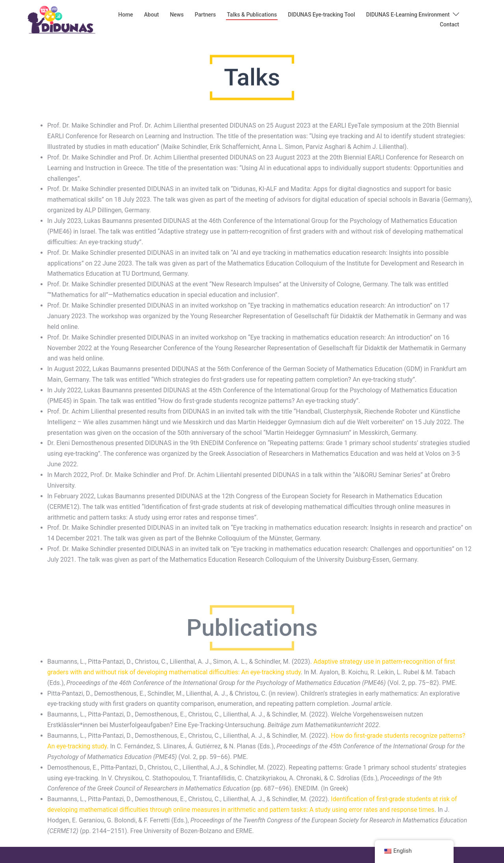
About (152, 15)
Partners (205, 15)
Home (126, 15)
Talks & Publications (252, 15)
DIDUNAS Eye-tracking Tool (321, 15)
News (177, 15)
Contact (449, 24)
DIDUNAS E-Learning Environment (408, 15)
